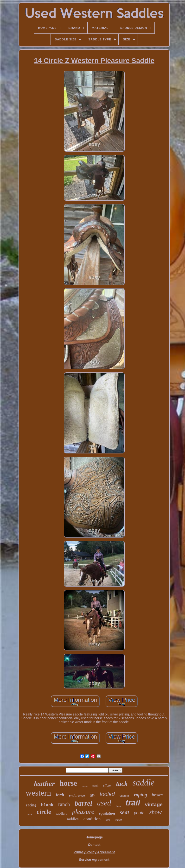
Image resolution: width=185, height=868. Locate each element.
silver (107, 785)
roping (140, 795)
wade (118, 820)
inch (60, 795)
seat (124, 812)
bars (29, 814)
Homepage (94, 837)
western (38, 793)
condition (92, 819)
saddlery (61, 814)
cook (95, 786)
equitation (107, 813)
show (156, 812)
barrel (84, 803)
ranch (64, 804)
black (47, 805)
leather (44, 783)
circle (44, 812)
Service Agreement (94, 860)
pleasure (83, 812)
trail (133, 803)
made (85, 786)
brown (157, 795)
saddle (144, 783)
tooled (107, 794)
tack (122, 784)
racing (31, 805)
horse (68, 783)
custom (124, 795)
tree (108, 820)
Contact (94, 845)
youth (139, 813)
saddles (73, 819)
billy (92, 796)
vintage (154, 804)
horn (118, 806)
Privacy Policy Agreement (94, 852)
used (104, 803)
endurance (77, 795)
